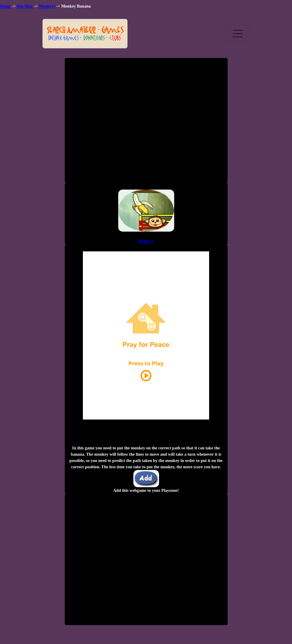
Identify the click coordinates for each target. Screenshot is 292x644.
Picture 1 (146, 241)
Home (5, 6)
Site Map (25, 6)
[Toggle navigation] (238, 34)
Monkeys (47, 6)
